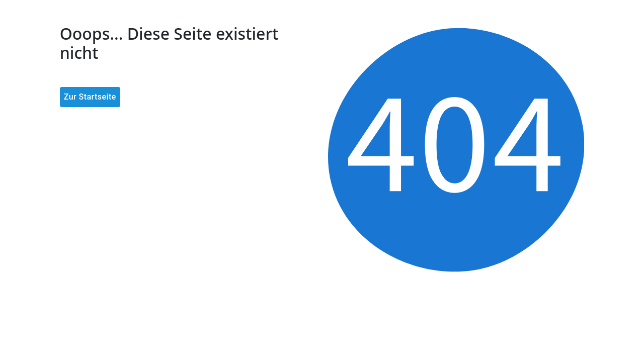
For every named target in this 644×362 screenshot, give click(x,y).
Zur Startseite (90, 97)
